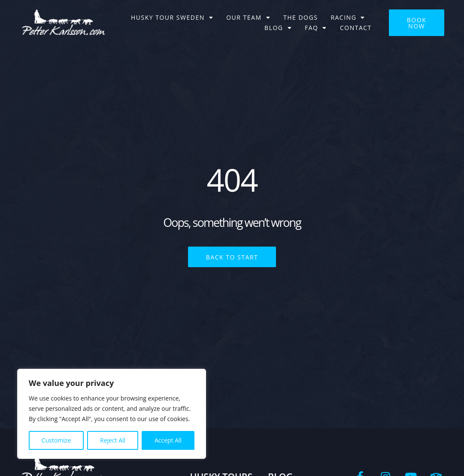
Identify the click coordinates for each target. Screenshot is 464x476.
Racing (348, 18)
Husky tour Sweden (172, 18)
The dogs (300, 17)
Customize (56, 440)
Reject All (113, 440)
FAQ (316, 28)
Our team (248, 18)
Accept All (168, 440)
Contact (356, 28)
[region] (112, 414)
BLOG (278, 28)
